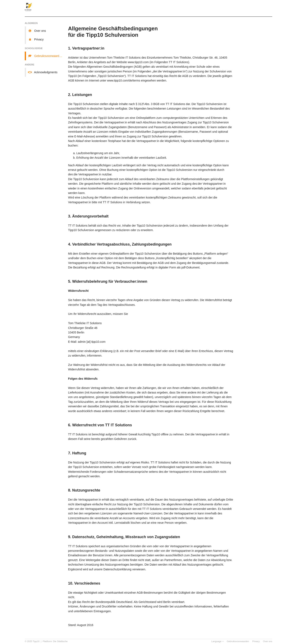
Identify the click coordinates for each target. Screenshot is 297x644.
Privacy (256, 641)
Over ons (268, 641)
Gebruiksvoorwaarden (238, 641)
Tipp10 (36, 641)
